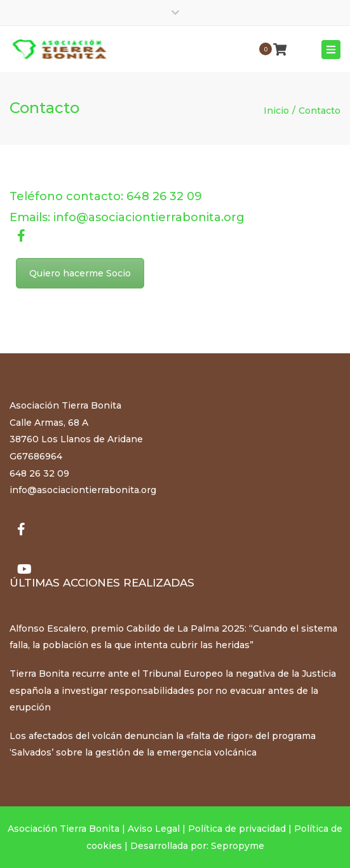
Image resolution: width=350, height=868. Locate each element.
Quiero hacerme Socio (80, 273)
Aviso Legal (154, 829)
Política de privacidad (237, 829)
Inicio (276, 111)
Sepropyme (238, 846)
